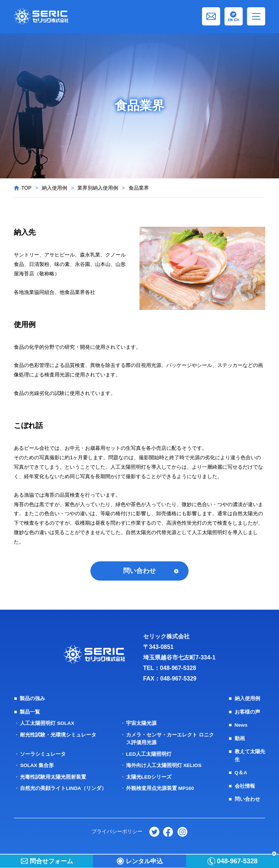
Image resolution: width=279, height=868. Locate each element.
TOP (26, 188)
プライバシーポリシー (117, 830)
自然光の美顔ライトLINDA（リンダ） (63, 787)
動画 (240, 738)
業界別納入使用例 (98, 188)
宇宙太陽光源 (141, 723)
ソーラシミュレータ (43, 754)
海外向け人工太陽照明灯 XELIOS (164, 765)
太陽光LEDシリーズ (149, 776)
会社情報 (245, 785)
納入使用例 (54, 188)
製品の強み (32, 699)
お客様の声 (247, 712)
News (241, 725)
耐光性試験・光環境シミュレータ (58, 735)
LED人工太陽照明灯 (149, 754)
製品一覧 (30, 712)
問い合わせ (139, 571)
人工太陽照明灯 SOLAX (47, 723)
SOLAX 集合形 (37, 765)
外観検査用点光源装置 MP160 (160, 787)
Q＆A (241, 772)
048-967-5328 (178, 668)
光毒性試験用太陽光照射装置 (53, 776)
